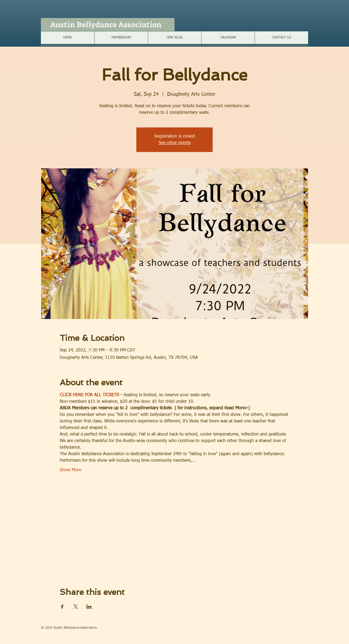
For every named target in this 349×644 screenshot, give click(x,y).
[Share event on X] (76, 607)
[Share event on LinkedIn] (89, 607)
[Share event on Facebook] (62, 607)
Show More (70, 470)
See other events (175, 143)
